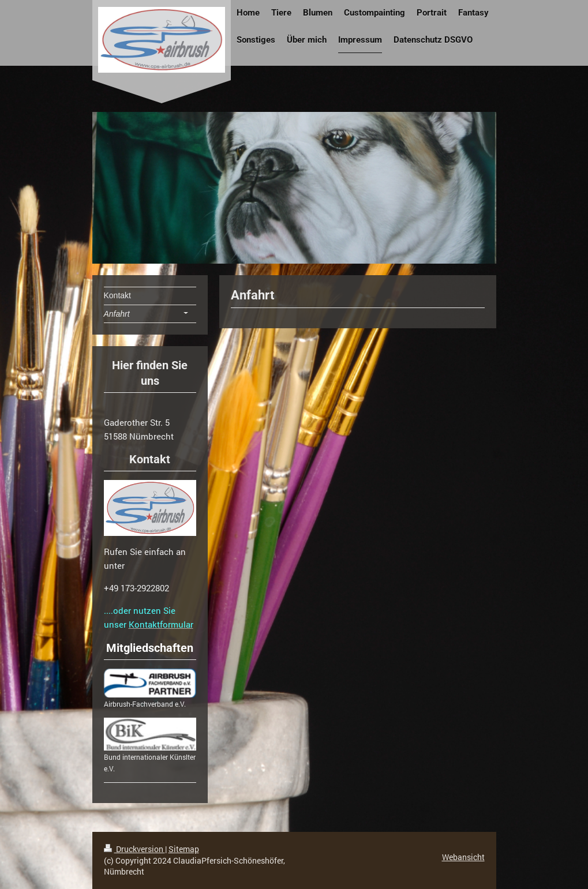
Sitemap (184, 849)
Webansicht (463, 857)
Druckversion (134, 849)
